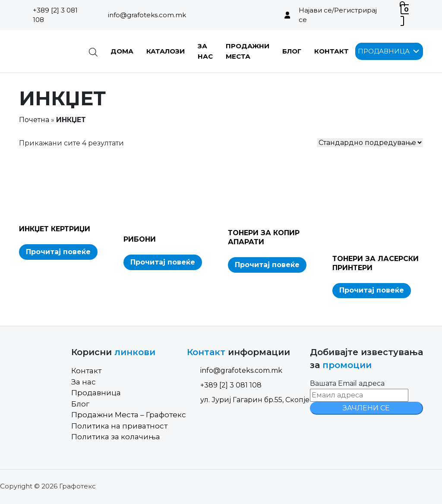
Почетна (34, 120)
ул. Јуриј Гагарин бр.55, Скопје (248, 400)
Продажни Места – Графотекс (129, 415)
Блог (292, 51)
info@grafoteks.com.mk (147, 15)
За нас (84, 382)
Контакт (331, 51)
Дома (122, 51)
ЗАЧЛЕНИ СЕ (366, 408)
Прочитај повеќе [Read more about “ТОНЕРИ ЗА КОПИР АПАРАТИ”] (267, 265)
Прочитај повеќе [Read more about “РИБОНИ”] (163, 262)
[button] (384, 51)
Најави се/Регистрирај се (338, 15)
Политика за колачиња (116, 437)
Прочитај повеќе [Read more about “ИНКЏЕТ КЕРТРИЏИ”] (58, 252)
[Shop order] (370, 143)
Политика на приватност (119, 426)
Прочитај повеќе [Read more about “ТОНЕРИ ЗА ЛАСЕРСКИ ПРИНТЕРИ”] (372, 290)
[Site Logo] (47, 51)
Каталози (166, 51)
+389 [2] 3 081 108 (55, 15)
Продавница (96, 393)
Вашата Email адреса (347, 383)
